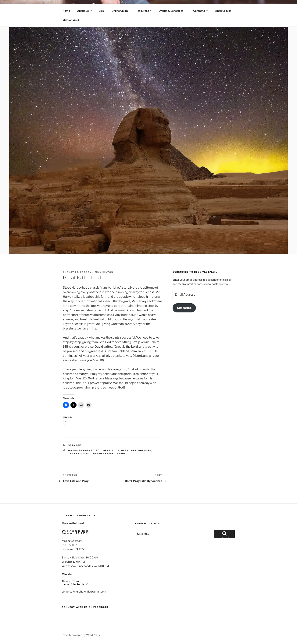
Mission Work (73, 20)
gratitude (111, 450)
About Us (85, 11)
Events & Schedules (173, 11)
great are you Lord (136, 450)
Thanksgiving (79, 454)
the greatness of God (108, 454)
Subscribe (184, 308)
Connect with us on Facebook (85, 607)
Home (66, 11)
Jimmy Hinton (103, 272)
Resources (144, 11)
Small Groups (225, 11)
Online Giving (120, 11)
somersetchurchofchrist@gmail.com (84, 591)
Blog (101, 11)
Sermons (75, 445)
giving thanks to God (85, 450)
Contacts (201, 11)
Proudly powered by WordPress (81, 635)
